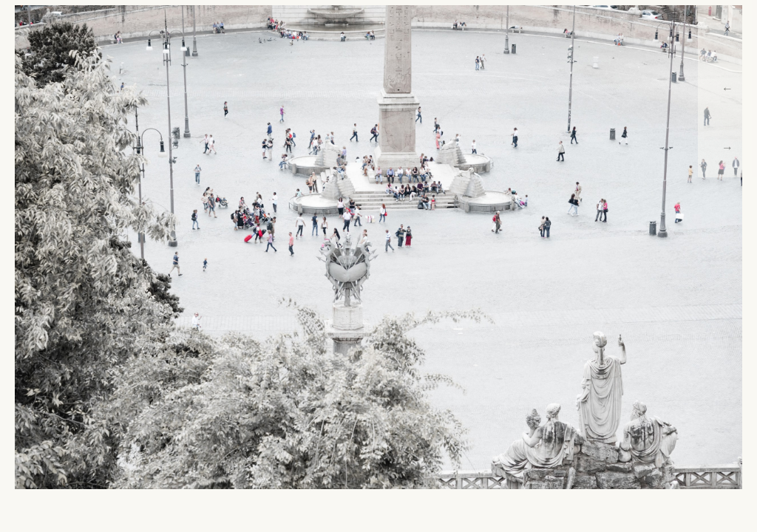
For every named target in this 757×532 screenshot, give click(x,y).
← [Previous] (727, 88)
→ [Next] (727, 147)
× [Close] (727, 29)
